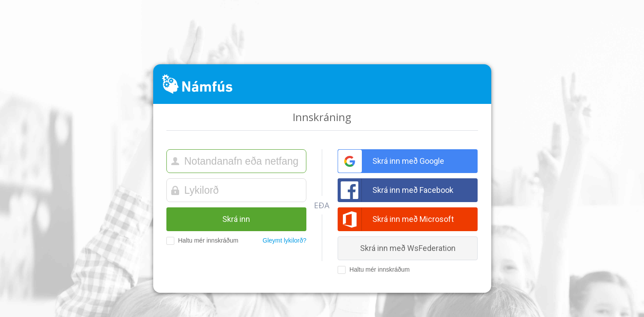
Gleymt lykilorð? (285, 240)
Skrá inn (236, 219)
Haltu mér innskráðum (200, 241)
